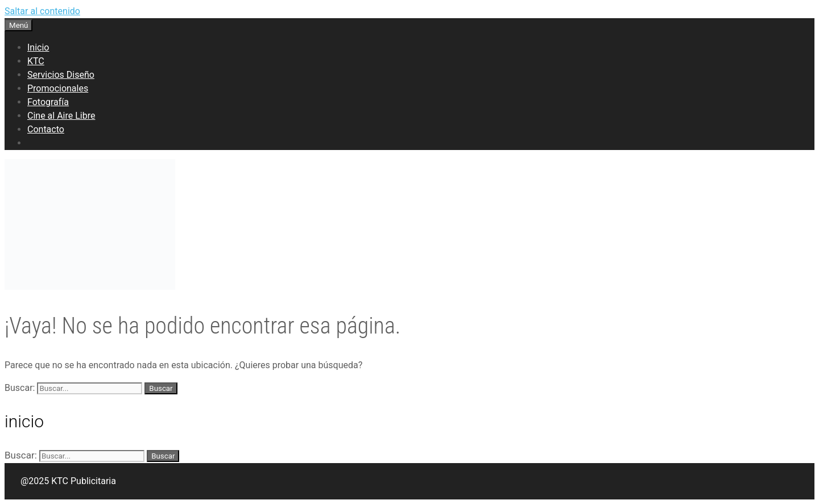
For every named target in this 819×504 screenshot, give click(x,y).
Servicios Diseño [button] (61, 75)
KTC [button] (36, 61)
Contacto (46, 129)
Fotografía (48, 102)
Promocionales (58, 88)
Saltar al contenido (42, 11)
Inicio (38, 47)
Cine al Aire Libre (61, 116)
